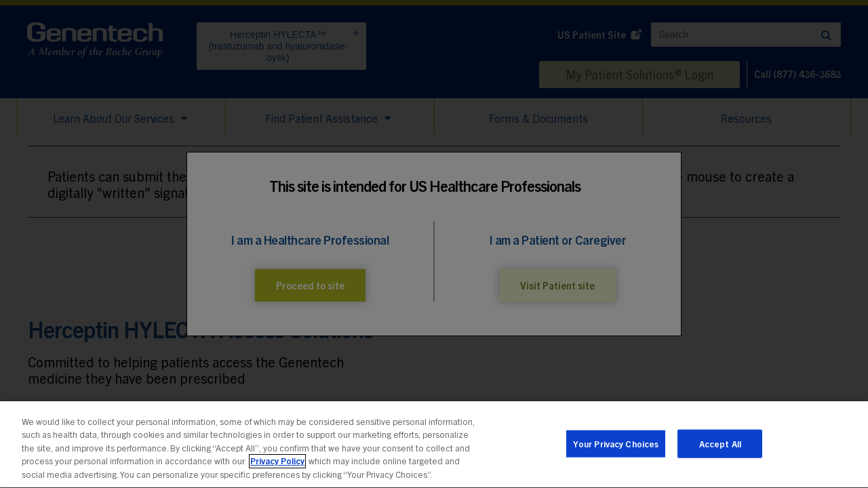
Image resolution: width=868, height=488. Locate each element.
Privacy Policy (277, 466)
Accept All (720, 448)
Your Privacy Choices (616, 448)
